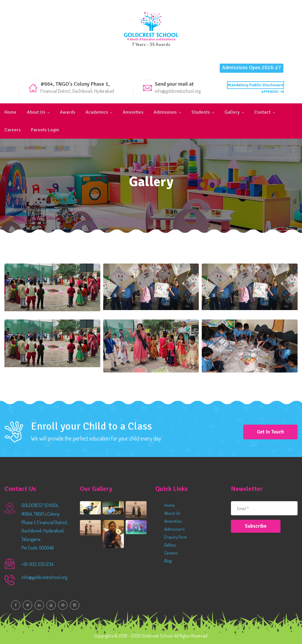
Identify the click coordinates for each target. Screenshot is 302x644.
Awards (68, 112)
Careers (13, 130)
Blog (168, 561)
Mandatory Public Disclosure (256, 85)
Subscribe (256, 526)
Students (201, 112)
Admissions (165, 112)
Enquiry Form (176, 537)
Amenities (133, 112)
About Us (36, 112)
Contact (262, 112)
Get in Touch (270, 432)
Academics (97, 112)
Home (10, 112)
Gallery (232, 112)
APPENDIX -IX (273, 92)
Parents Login (45, 130)
